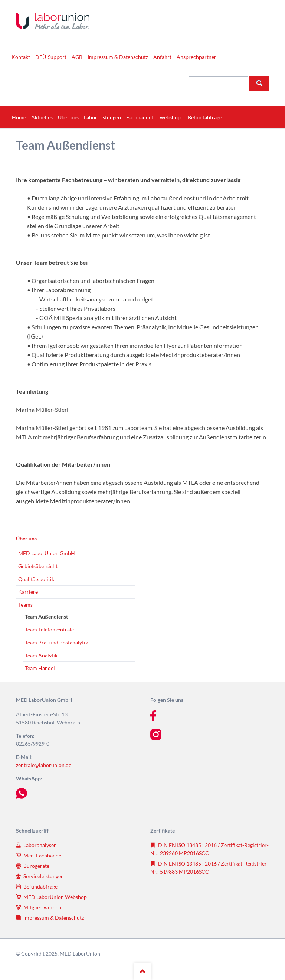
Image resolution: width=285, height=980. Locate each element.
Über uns (26, 538)
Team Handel (40, 668)
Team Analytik (41, 655)
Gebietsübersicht (38, 566)
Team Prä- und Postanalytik (56, 642)
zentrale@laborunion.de (44, 765)
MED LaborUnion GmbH (47, 553)
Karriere (28, 592)
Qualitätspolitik (36, 579)
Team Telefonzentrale (49, 629)
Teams (25, 605)
